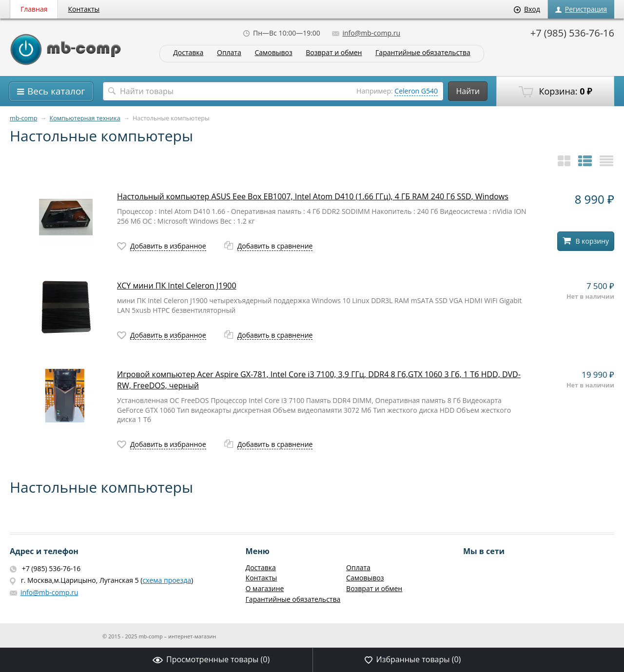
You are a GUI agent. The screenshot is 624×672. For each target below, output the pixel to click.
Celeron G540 (416, 91)
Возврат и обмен (334, 53)
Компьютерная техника (85, 118)
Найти (468, 91)
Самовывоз (273, 53)
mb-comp (23, 118)
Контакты (84, 9)
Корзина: (555, 92)
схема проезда (167, 580)
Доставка (188, 53)
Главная (34, 9)
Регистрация (581, 9)
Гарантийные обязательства (423, 53)
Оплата (229, 53)
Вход (527, 9)
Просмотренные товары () (211, 659)
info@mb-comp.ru (366, 33)
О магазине (265, 588)
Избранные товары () (413, 659)
